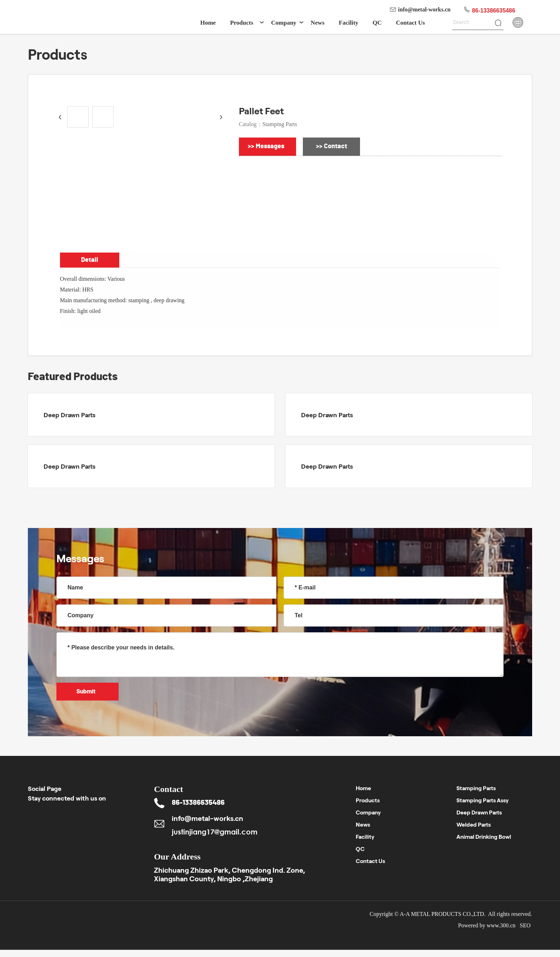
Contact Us (370, 861)
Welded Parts (474, 824)
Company (368, 812)
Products (368, 800)
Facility (365, 836)
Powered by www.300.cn (487, 925)
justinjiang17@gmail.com (215, 832)
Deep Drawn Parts (69, 415)
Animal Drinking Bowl (484, 836)
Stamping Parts (280, 124)
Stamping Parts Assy (482, 800)
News (363, 824)
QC (360, 849)
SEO (526, 925)
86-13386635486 (494, 11)
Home (363, 788)
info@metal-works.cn (424, 9)
